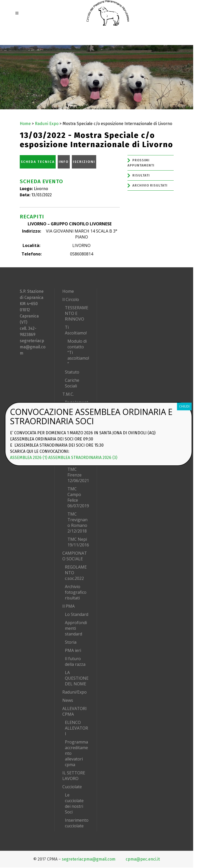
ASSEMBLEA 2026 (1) (29, 458)
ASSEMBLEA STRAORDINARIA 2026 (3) (83, 458)
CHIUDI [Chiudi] (184, 406)
